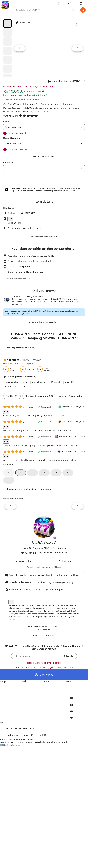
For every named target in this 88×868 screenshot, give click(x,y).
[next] (78, 506)
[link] (9, 473)
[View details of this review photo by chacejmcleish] (34, 506)
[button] (55, 538)
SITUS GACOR (52, 635)
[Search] (83, 10)
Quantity (8, 163)
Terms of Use (7, 742)
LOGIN (44, 177)
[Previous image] (20, 48)
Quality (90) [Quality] (12, 396)
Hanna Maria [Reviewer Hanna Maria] (67, 452)
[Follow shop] (65, 561)
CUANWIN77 (9, 116)
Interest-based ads (35, 742)
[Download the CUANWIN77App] (2, 723)
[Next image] (78, 48)
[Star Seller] (16, 116)
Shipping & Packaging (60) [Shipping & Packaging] (39, 396)
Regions (66, 742)
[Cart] (81, 3)
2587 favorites (44, 629)
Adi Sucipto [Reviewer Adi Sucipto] (67, 422)
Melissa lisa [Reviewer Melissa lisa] (67, 407)
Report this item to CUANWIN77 (66, 81)
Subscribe (69, 656)
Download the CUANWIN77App (19, 728)
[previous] (10, 506)
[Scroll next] (65, 396)
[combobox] (46, 10)
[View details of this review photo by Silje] (54, 506)
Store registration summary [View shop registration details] (20, 348)
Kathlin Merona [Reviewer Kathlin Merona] (66, 437)
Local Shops (54, 742)
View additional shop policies (44, 322)
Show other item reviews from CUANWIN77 (28, 489)
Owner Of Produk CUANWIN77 (38, 548)
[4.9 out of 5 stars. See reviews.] (29, 116)
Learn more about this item (44, 237)
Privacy (19, 742)
